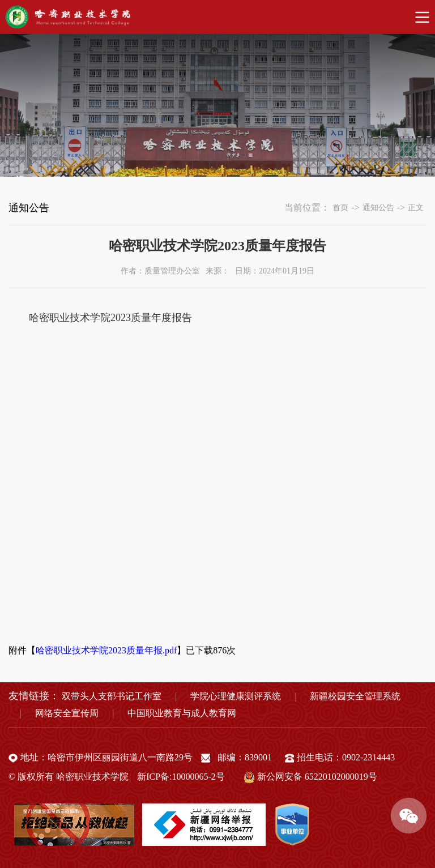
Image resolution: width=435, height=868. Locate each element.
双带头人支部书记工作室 (112, 696)
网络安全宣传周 (67, 713)
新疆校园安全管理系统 (355, 696)
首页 (340, 208)
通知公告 (378, 208)
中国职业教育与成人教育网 (182, 713)
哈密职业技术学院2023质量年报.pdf (106, 650)
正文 (416, 208)
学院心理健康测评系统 (236, 696)
